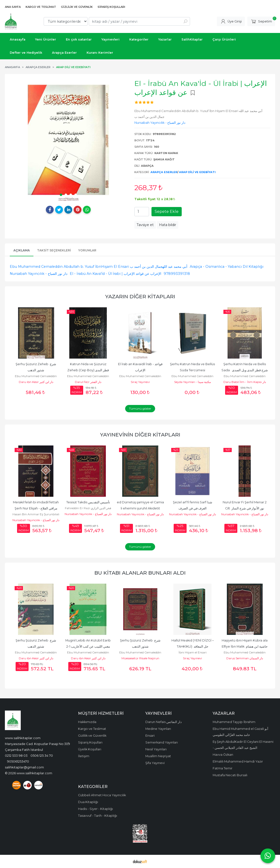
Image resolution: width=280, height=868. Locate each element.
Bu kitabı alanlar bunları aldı (140, 573)
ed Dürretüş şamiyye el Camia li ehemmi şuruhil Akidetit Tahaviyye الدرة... (141, 508)
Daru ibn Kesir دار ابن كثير (36, 382)
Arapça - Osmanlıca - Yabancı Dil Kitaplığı (227, 267)
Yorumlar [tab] (87, 250)
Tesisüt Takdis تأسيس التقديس (88, 502)
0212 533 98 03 (16, 755)
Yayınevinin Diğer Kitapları (140, 435)
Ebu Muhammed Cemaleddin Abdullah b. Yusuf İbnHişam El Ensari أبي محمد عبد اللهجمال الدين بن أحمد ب (99, 267)
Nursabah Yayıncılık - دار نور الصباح (39, 274)
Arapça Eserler (164, 172)
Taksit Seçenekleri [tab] (54, 250)
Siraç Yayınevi (140, 382)
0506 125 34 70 (42, 755)
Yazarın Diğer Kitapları (140, 296)
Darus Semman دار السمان (245, 658)
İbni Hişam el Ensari (193, 652)
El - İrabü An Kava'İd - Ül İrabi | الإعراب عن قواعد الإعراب (115, 274)
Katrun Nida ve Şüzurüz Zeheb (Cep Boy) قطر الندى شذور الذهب (88, 370)
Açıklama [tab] (22, 250)
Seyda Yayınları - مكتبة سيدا (192, 382)
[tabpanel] (68, 140)
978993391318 (177, 274)
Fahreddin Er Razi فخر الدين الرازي (88, 508)
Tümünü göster (140, 408)
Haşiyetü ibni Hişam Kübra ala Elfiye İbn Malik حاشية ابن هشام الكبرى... (245, 646)
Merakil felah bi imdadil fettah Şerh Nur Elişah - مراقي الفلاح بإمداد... (36, 508)
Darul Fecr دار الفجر (88, 382)
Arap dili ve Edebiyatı (197, 172)
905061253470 (18, 761)
